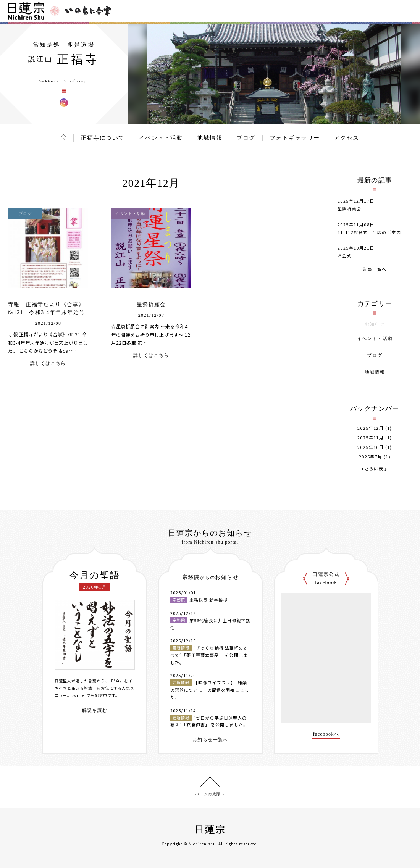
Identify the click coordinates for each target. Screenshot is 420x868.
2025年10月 (371, 447)
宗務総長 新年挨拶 (208, 600)
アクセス (347, 138)
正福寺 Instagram (64, 103)
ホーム (64, 137)
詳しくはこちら (48, 364)
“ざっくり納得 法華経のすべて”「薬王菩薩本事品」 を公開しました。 (209, 655)
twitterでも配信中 (89, 695)
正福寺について (103, 138)
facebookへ (326, 734)
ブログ (246, 138)
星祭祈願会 (151, 304)
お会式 (345, 255)
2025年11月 (371, 438)
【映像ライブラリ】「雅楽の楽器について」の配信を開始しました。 (210, 690)
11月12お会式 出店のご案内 (369, 232)
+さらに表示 (375, 469)
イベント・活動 (161, 138)
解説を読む (95, 711)
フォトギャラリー (295, 138)
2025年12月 (371, 428)
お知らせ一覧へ (210, 740)
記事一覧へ (375, 270)
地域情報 (210, 138)
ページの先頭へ (210, 794)
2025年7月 (371, 457)
